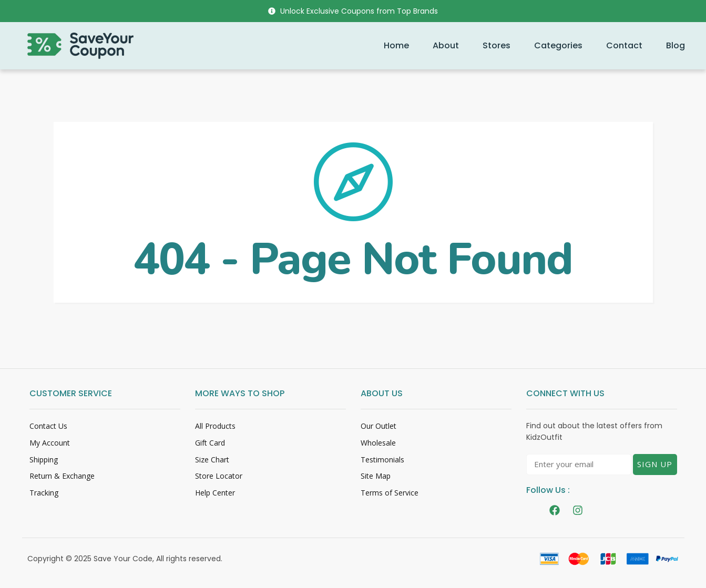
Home (396, 45)
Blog (676, 45)
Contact (624, 45)
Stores (497, 45)
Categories (558, 45)
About (446, 45)
